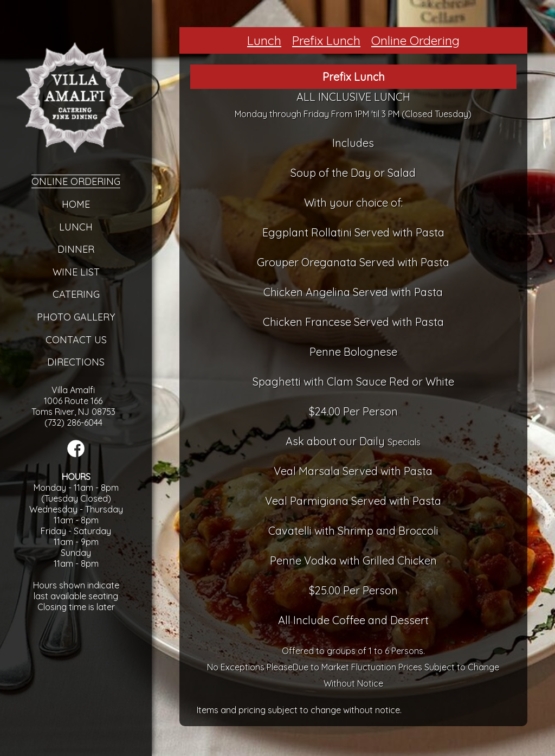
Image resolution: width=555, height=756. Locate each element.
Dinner (76, 249)
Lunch (76, 227)
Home (76, 204)
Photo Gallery (76, 317)
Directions (76, 362)
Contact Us (76, 340)
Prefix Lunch (326, 40)
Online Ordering (76, 181)
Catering (76, 294)
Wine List (76, 272)
